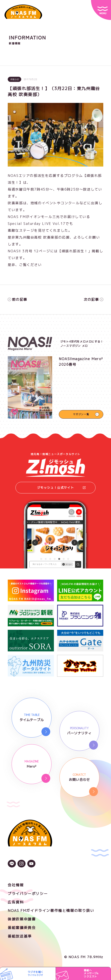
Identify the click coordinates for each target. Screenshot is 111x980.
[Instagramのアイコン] (21, 864)
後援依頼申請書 (22, 919)
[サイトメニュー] (101, 10)
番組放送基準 (20, 936)
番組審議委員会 (22, 928)
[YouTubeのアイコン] (31, 864)
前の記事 (17, 299)
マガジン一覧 (81, 414)
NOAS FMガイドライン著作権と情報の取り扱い (51, 910)
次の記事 (94, 299)
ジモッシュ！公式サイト (61, 488)
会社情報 (16, 885)
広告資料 (16, 902)
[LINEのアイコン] (12, 864)
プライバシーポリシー (28, 894)
